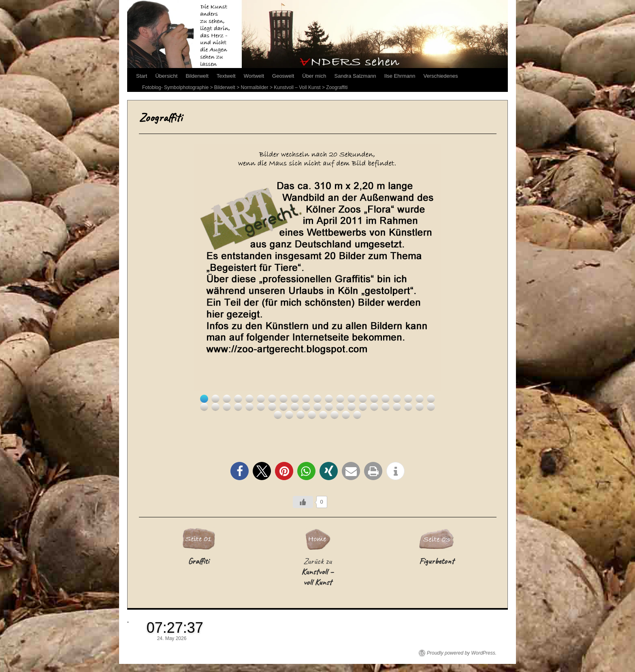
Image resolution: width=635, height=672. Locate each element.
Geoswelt (283, 76)
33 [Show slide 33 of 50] (329, 407)
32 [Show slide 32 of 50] (317, 407)
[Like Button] (303, 502)
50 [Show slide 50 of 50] (357, 415)
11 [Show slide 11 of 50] (317, 399)
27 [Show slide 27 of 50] (261, 407)
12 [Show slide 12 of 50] (329, 399)
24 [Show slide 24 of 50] (227, 407)
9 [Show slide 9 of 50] (295, 399)
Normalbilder (255, 87)
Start (142, 76)
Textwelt (226, 76)
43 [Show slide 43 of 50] (278, 415)
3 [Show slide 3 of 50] (227, 399)
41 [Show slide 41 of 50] (420, 407)
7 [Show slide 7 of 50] (272, 399)
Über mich (314, 76)
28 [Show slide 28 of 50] (272, 407)
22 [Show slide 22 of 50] (204, 407)
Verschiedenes (440, 76)
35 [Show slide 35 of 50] (352, 407)
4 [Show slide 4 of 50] (238, 399)
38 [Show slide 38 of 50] (386, 407)
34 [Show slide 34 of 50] (340, 407)
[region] (317, 281)
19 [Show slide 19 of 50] (408, 399)
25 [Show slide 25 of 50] (238, 407)
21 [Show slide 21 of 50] (431, 399)
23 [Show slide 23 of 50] (215, 407)
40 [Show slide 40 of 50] (408, 407)
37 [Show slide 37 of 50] (374, 407)
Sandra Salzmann (355, 76)
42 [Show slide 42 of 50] (431, 407)
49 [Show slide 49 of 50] (346, 415)
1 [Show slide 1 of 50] (204, 399)
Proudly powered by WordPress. (462, 653)
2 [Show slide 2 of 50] (215, 399)
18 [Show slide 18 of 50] (397, 399)
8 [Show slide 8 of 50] (283, 399)
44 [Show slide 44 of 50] (289, 415)
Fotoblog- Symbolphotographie (175, 87)
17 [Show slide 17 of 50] (386, 399)
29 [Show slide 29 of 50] (283, 407)
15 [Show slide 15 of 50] (363, 399)
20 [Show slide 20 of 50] (420, 399)
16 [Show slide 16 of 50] (374, 399)
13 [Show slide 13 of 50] (340, 399)
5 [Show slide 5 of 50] (249, 399)
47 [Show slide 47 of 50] (323, 415)
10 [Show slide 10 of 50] (306, 399)
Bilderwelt (197, 76)
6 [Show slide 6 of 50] (261, 399)
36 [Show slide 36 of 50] (363, 407)
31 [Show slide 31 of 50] (306, 407)
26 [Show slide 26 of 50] (249, 407)
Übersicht (166, 76)
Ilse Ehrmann (400, 76)
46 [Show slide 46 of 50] (312, 415)
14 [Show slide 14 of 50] (352, 399)
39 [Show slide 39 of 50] (397, 407)
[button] (240, 471)
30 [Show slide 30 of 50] (295, 407)
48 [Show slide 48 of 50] (335, 415)
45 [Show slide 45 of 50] (300, 415)
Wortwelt (254, 76)
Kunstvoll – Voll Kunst (297, 87)
